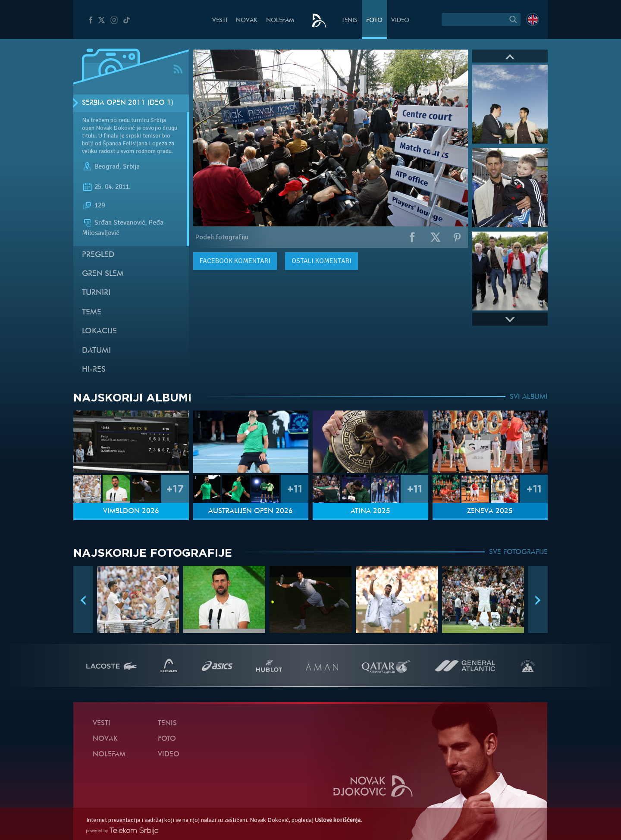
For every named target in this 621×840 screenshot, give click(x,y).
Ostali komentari (321, 261)
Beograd (107, 166)
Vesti (220, 20)
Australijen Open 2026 (251, 511)
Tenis (350, 20)
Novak (247, 20)
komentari (235, 261)
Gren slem (103, 274)
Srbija (131, 166)
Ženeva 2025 (490, 511)
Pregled (98, 255)
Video (400, 20)
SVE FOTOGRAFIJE (518, 552)
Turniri (96, 293)
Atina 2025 (370, 511)
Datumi (96, 351)
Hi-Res (94, 370)
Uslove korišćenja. (338, 820)
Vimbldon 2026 (131, 511)
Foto (374, 20)
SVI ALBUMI (529, 397)
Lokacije (99, 331)
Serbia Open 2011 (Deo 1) (128, 103)
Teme (92, 312)
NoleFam (280, 20)
